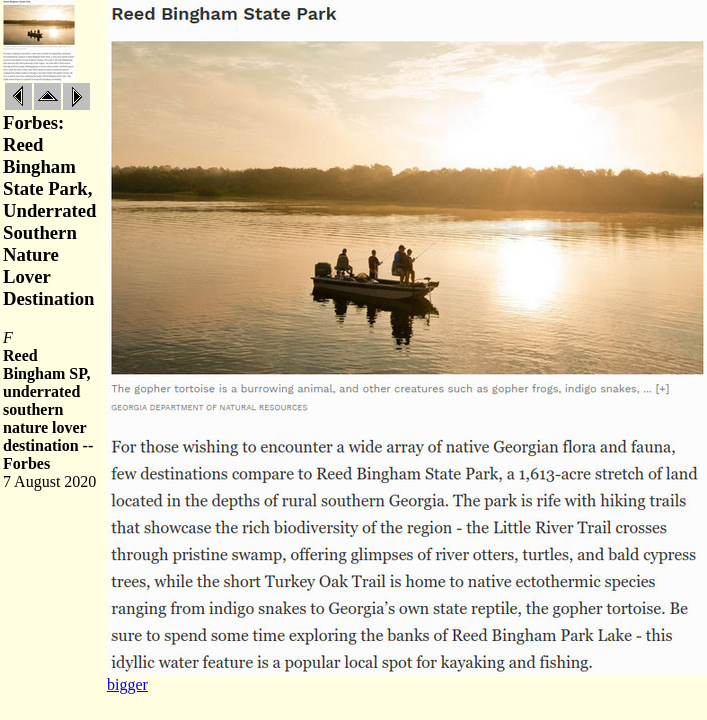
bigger (127, 684)
